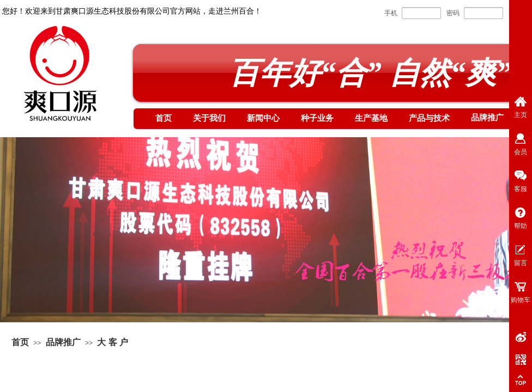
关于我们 (209, 118)
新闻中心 (263, 118)
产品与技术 (429, 118)
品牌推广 (487, 118)
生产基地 (371, 118)
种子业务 (317, 118)
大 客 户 (113, 342)
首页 (164, 118)
